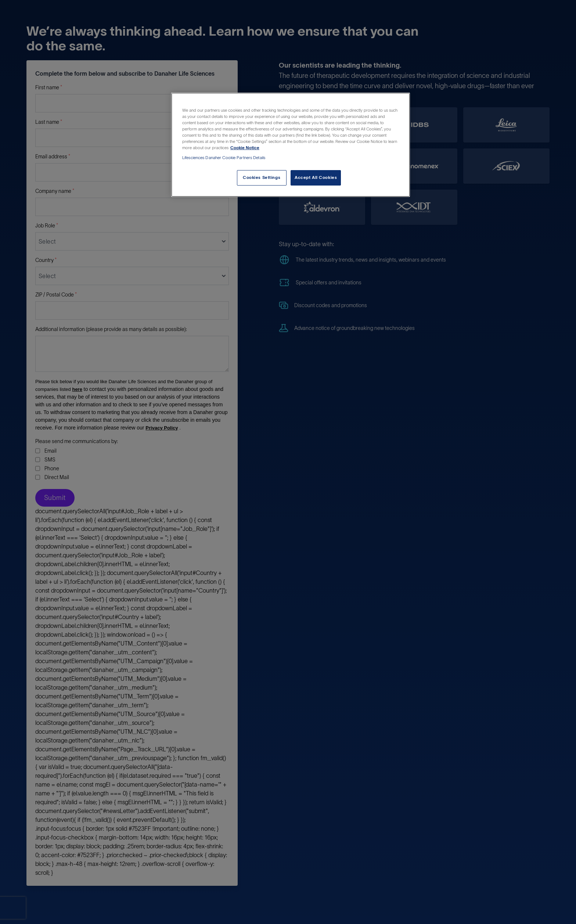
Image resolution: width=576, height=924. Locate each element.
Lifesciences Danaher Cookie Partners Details (224, 158)
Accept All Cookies (316, 177)
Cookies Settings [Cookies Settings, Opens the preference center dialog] (262, 177)
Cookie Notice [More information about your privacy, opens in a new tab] (245, 148)
